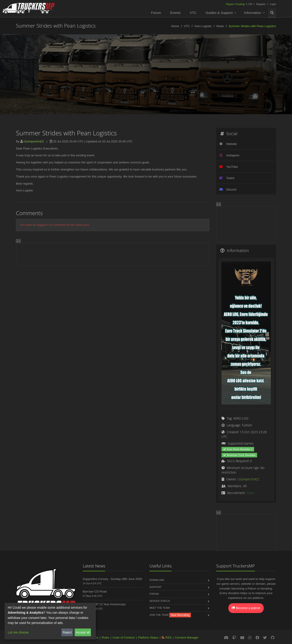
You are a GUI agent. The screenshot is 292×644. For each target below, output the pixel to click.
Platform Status (148, 638)
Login (273, 4)
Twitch (230, 178)
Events (175, 13)
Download (157, 580)
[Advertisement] (113, 253)
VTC (193, 13)
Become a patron (246, 608)
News (220, 26)
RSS (169, 638)
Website (232, 144)
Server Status (160, 601)
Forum (156, 13)
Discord (231, 189)
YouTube (232, 167)
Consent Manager (187, 638)
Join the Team (159, 615)
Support (155, 587)
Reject (67, 632)
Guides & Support (219, 13)
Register (261, 4)
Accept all (83, 632)
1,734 (239, 4)
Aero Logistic (203, 26)
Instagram (233, 155)
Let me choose (18, 632)
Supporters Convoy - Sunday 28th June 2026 (112, 579)
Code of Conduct (124, 638)
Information (253, 13)
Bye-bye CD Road (95, 591)
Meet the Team (160, 608)
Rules (105, 638)
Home (175, 26)
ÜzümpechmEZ (34, 141)
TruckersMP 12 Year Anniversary (104, 604)
